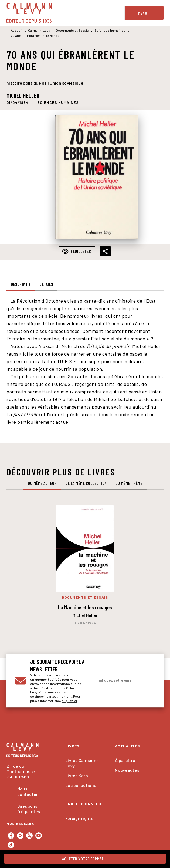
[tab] (21, 284)
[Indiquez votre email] (118, 680)
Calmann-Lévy (39, 30)
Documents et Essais (72, 30)
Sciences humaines (110, 30)
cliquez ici (69, 701)
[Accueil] (29, 13)
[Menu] (144, 13)
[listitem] (11, 836)
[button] (58, 102)
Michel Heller (23, 95)
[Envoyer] (148, 681)
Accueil (17, 30)
